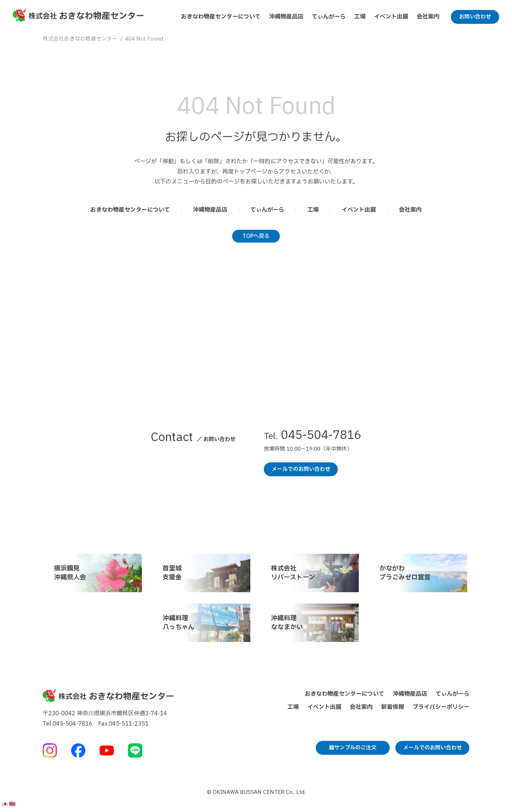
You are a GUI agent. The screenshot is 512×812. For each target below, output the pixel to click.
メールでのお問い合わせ (301, 469)
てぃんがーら (329, 17)
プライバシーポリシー (441, 707)
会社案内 (428, 17)
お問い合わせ (475, 17)
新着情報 (393, 707)
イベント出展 (391, 17)
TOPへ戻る (256, 236)
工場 (360, 17)
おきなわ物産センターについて (221, 17)
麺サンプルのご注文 (353, 748)
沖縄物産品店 (286, 17)
